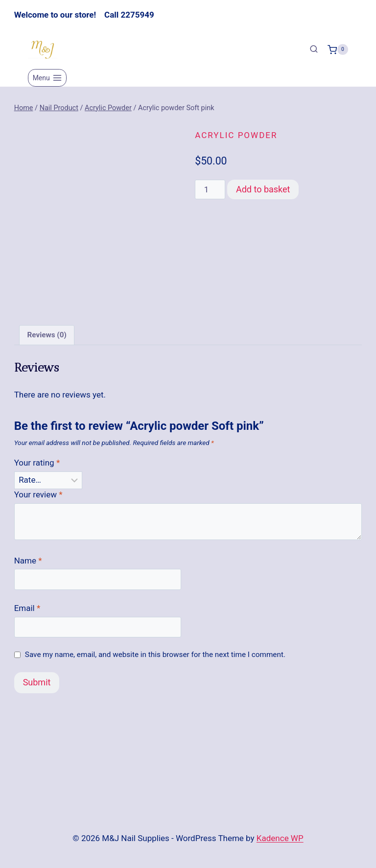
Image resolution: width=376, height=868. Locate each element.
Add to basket (263, 189)
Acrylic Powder (236, 135)
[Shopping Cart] (338, 49)
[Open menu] (47, 78)
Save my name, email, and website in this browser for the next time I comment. (155, 658)
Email (27, 612)
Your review (38, 498)
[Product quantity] (210, 189)
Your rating (37, 467)
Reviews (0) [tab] (47, 339)
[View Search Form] (314, 49)
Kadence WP (280, 838)
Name (28, 564)
